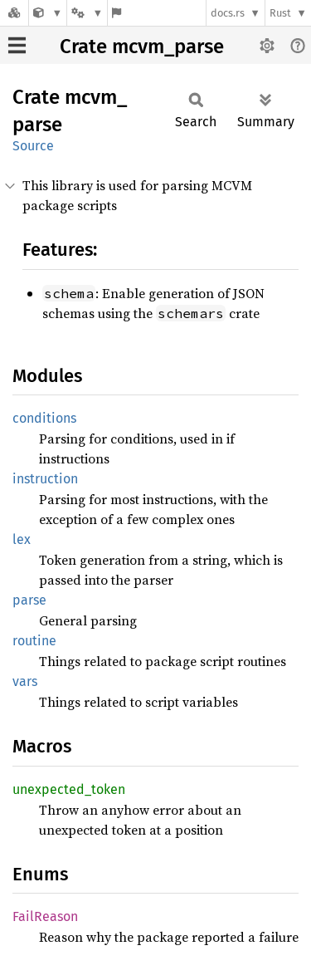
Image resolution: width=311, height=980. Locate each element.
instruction (45, 479)
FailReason (45, 916)
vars (25, 681)
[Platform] (87, 13)
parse (29, 600)
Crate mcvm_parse (142, 47)
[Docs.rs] (14, 13)
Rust (280, 13)
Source (33, 146)
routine (34, 641)
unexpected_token (69, 789)
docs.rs (228, 13)
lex (22, 539)
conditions (44, 418)
